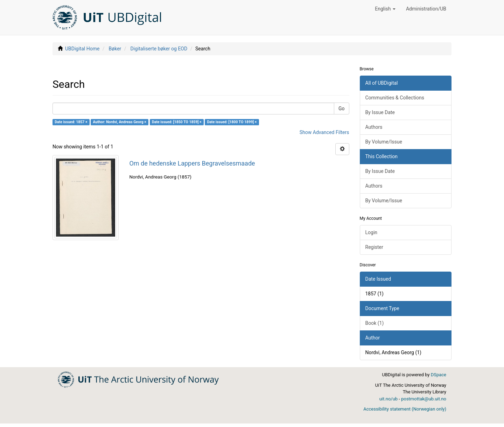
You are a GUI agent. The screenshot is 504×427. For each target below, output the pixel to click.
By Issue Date (380, 112)
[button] (385, 9)
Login (372, 232)
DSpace (439, 375)
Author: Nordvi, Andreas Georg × (120, 122)
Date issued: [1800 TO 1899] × (232, 122)
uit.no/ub (388, 399)
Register (374, 247)
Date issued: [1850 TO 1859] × (177, 122)
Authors (374, 127)
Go (342, 108)
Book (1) (375, 323)
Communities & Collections (395, 98)
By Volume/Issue (384, 142)
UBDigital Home (82, 49)
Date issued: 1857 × (71, 122)
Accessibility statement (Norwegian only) (405, 409)
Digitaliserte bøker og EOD (159, 49)
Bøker (115, 49)
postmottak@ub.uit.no (424, 399)
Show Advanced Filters (324, 132)
